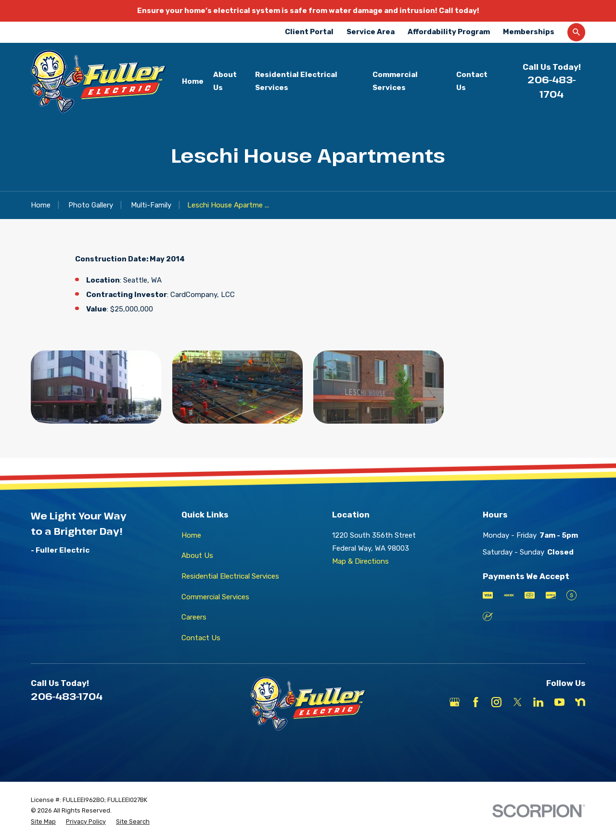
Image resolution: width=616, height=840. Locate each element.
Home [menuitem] (193, 81)
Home (191, 535)
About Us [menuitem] (225, 81)
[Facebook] (476, 702)
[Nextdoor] (580, 702)
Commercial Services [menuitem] (395, 81)
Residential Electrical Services (230, 576)
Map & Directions (360, 561)
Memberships (529, 32)
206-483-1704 (67, 696)
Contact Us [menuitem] (472, 81)
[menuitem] (43, 822)
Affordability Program (449, 32)
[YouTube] (559, 702)
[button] (96, 387)
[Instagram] (496, 702)
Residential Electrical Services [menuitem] (296, 81)
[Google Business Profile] (455, 702)
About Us (197, 556)
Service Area (371, 32)
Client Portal (309, 32)
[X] (518, 702)
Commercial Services (215, 597)
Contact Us (201, 638)
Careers (194, 617)
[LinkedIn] (538, 702)
